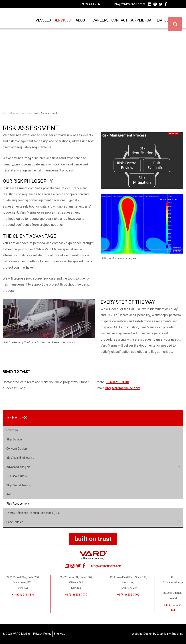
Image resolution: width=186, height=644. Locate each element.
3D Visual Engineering (20, 458)
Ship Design (14, 439)
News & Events (93, 4)
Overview (12, 430)
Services (60, 22)
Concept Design (17, 449)
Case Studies (15, 522)
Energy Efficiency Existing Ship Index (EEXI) (34, 513)
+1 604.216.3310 (118, 382)
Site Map (59, 634)
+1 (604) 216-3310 (23, 595)
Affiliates (156, 22)
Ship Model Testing (19, 485)
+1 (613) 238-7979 (76, 595)
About (79, 22)
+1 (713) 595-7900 (128, 595)
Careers (98, 22)
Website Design (142, 634)
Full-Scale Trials (17, 476)
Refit (9, 494)
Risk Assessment (18, 504)
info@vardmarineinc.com (129, 4)
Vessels (41, 22)
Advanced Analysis (18, 467)
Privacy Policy (42, 634)
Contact (118, 22)
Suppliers (137, 22)
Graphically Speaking (170, 634)
